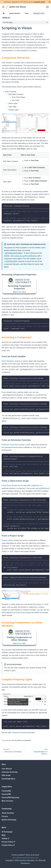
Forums (5, 816)
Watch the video (19, 292)
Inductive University (10, 772)
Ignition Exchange (9, 820)
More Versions (7, 801)
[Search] (47, 7)
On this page (8, 22)
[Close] (49, 2)
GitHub (5, 838)
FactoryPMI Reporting (10, 798)
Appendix (42, 309)
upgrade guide (39, 2)
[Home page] (4, 13)
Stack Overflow (8, 813)
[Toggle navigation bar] (3, 7)
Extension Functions (10, 445)
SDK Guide (6, 775)
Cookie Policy (8, 845)
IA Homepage (7, 832)
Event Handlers (8, 361)
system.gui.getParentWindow (25, 256)
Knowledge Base (8, 779)
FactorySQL (6, 791)
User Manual (7, 769)
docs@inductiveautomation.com (26, 858)
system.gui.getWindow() (40, 488)
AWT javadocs (14, 733)
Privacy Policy (8, 842)
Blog (4, 835)
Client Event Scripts (10, 486)
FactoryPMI (6, 794)
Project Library (8, 540)
